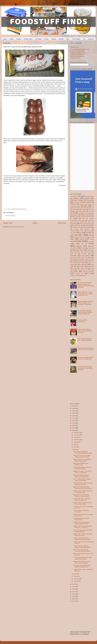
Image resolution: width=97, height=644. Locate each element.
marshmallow (81, 259)
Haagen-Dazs (74, 206)
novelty (72, 265)
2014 (74, 587)
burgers (89, 237)
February (76, 579)
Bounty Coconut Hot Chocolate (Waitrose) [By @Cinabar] (82, 456)
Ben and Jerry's (89, 196)
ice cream (86, 256)
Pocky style (87, 222)
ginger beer (91, 250)
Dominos (77, 202)
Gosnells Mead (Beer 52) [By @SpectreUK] (81, 519)
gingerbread (77, 252)
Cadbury (76, 198)
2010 (74, 596)
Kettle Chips (82, 211)
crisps (91, 243)
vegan (87, 274)
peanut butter (81, 266)
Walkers (79, 233)
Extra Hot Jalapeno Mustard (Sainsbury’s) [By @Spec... (81, 476)
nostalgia (90, 263)
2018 (74, 425)
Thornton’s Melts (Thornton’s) (82, 321)
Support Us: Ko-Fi (75, 58)
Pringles (92, 224)
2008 (74, 601)
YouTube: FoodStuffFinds (77, 56)
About (12, 39)
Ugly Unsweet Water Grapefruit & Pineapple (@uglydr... (83, 468)
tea (93, 272)
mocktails (75, 263)
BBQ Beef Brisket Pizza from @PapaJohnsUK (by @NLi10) (82, 488)
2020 (74, 421)
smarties (80, 270)
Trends (89, 231)
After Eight (73, 196)
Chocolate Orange (76, 200)
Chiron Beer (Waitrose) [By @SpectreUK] (81, 464)
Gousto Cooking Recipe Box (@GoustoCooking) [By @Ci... (82, 539)
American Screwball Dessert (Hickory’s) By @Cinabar (86, 358)
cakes (72, 239)
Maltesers (83, 215)
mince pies (91, 261)
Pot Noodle (83, 224)
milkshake (82, 261)
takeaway (85, 272)
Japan (84, 210)
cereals (82, 239)
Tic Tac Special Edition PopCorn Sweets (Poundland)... (82, 480)
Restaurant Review (88, 226)
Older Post (62, 223)
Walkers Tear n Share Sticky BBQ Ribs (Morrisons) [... (83, 535)
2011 (74, 594)
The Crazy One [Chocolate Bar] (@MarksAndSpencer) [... (82, 566)
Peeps (90, 220)
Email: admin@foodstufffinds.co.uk (80, 49)
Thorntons (73, 231)
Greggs (89, 204)
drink (75, 248)
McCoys (75, 217)
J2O (93, 208)
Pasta (83, 220)
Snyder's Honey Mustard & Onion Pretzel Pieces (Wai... (83, 503)
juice (86, 257)
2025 (74, 408)
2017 (74, 428)
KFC (90, 210)
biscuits (91, 235)
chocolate (19, 209)
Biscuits (61, 39)
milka (74, 261)
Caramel (13, 209)
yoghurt (81, 275)
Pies (78, 222)
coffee (72, 244)
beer (81, 235)
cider (90, 241)
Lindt (80, 213)
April (75, 574)
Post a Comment (10, 216)
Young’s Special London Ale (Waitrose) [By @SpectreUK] (82, 547)
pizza (75, 268)
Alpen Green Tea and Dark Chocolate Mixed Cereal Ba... (82, 550)
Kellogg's (73, 211)
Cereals (54, 39)
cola (82, 244)
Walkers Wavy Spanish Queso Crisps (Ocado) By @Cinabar (85, 331)
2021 (74, 418)
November (77, 435)
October (76, 437)
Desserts (91, 39)
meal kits (91, 259)
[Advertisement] (31, 196)
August (76, 442)
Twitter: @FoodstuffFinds (77, 55)
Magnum (75, 215)
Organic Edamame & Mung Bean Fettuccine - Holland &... (82, 527)
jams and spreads (75, 257)
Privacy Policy (28, 39)
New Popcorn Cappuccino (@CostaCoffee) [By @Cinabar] (83, 452)
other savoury (82, 264)
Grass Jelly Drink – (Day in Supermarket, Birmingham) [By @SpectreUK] (85, 293)
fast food (91, 248)
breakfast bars (79, 237)
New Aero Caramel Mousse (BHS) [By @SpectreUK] (83, 531)
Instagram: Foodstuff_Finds (78, 53)
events (83, 248)
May (75, 449)
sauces (72, 270)
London (86, 213)
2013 (74, 589)
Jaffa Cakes (76, 210)
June (75, 447)
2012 (74, 591)
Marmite (92, 215)
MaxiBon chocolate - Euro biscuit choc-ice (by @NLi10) (82, 472)
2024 (74, 411)
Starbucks (87, 229)
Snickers (76, 229)
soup (86, 270)
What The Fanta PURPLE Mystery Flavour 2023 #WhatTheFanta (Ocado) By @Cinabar (86, 285)
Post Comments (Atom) (17, 227)
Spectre (25, 209)
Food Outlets (76, 39)
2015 (74, 584)
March (76, 576)
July (75, 445)
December (77, 432)
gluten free (87, 252)
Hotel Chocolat (84, 208)
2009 (74, 599)
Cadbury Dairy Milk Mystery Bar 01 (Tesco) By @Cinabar (86, 349)
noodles (83, 263)
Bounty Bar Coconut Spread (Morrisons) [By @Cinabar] (81, 495)
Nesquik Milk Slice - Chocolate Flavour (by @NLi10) (82, 499)
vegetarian (73, 275)
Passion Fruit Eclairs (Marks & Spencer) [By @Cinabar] (82, 523)
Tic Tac (81, 231)
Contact (19, 39)
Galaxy (82, 204)
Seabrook (84, 227)
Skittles (92, 227)
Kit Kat (72, 213)
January (76, 581)
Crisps (46, 39)
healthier (84, 254)
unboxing (78, 274)
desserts (79, 246)
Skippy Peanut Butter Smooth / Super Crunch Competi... (82, 562)
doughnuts (91, 246)
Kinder (90, 211)
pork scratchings (86, 268)
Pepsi (72, 222)
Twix (71, 233)
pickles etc (91, 266)
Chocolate (38, 39)
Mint (90, 217)
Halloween (84, 206)
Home (5, 39)
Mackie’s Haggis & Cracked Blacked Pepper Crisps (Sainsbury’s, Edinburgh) (85, 303)
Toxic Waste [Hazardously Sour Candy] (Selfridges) (85, 339)
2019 (74, 423)
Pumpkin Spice (77, 226)
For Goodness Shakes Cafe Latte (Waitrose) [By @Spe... (83, 558)
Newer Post (8, 223)
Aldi (79, 196)
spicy (92, 270)
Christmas (90, 200)
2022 (74, 416)
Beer (68, 39)
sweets (75, 272)
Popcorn (73, 224)
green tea (73, 254)
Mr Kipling (74, 218)
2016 (74, 430)
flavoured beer (78, 250)
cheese (92, 239)
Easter (83, 202)
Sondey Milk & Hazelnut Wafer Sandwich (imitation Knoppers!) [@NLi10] (85, 312)
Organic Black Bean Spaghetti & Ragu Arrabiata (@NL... (82, 460)
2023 (74, 413)
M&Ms (92, 213)
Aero (9, 209)
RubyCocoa (76, 227)
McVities (83, 217)
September (77, 440)
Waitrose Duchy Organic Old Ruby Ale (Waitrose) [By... (83, 492)
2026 (74, 406)
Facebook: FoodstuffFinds (77, 51)
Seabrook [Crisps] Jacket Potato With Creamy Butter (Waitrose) (85, 368)
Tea (84, 39)
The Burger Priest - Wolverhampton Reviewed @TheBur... (83, 484)
